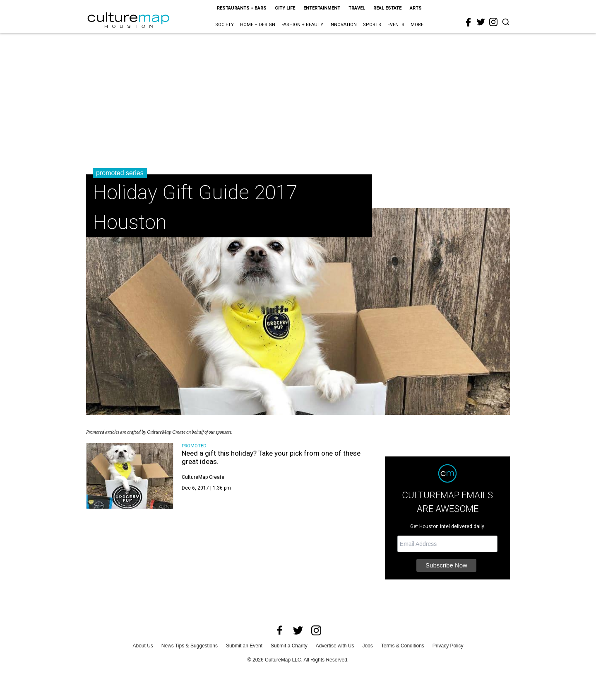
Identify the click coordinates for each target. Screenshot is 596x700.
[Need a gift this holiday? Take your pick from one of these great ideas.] (130, 476)
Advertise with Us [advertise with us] (335, 646)
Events (396, 25)
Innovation (343, 25)
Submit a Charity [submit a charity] (289, 646)
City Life (285, 8)
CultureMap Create (203, 477)
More (417, 25)
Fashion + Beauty (302, 25)
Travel (357, 8)
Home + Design (258, 25)
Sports (372, 25)
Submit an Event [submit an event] (244, 646)
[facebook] (469, 22)
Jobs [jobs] (367, 646)
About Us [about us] (143, 646)
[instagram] (493, 22)
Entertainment (322, 8)
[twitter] (481, 22)
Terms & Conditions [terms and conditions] (403, 646)
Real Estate (387, 8)
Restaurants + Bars (242, 8)
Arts (416, 8)
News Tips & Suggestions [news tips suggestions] (190, 646)
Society (225, 25)
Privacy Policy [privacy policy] (448, 646)
